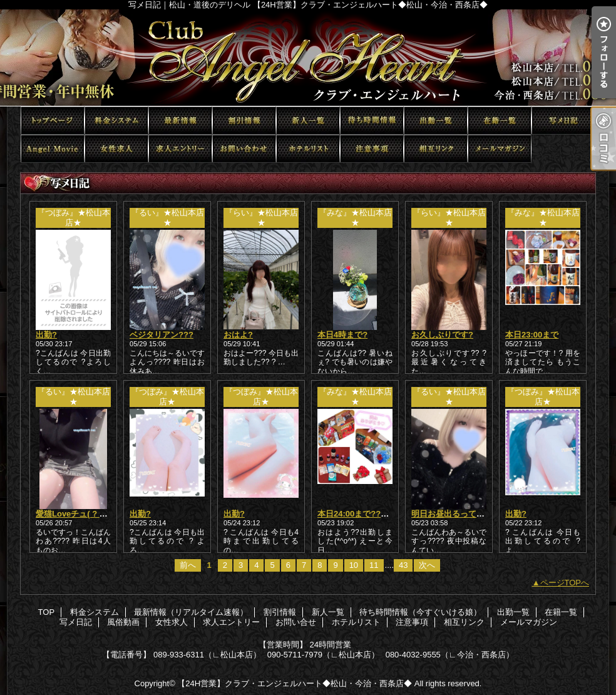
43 (403, 565)
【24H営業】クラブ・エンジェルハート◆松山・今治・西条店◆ (295, 683)
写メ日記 (563, 121)
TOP (53, 121)
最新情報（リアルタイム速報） (180, 121)
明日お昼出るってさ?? (453, 514)
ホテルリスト (308, 149)
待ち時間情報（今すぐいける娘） (372, 121)
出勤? (46, 335)
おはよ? (238, 335)
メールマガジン (500, 149)
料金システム (116, 121)
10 (354, 565)
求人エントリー (180, 149)
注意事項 (372, 149)
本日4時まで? (342, 335)
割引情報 (244, 121)
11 (374, 565)
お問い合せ (244, 149)
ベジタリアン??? (162, 335)
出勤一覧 (436, 121)
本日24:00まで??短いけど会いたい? (384, 514)
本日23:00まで (532, 335)
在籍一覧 (500, 121)
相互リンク (436, 149)
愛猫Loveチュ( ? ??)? (76, 514)
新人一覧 (308, 121)
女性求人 (116, 149)
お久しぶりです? (442, 335)
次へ (427, 565)
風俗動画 (53, 149)
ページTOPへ (565, 583)
